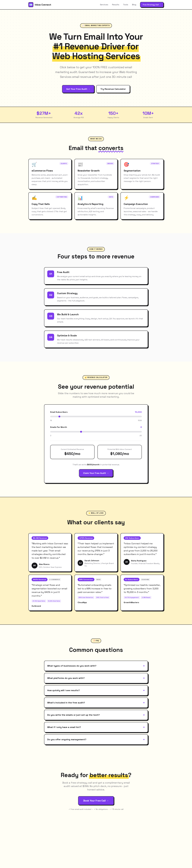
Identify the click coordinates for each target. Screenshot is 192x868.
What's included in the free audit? (96, 703)
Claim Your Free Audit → (96, 473)
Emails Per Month (59, 427)
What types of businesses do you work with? (96, 666)
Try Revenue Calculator (113, 89)
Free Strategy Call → (152, 5)
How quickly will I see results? (96, 690)
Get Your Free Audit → (78, 89)
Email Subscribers (59, 412)
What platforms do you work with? (96, 678)
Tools (126, 5)
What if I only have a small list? (96, 727)
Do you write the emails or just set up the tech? (96, 715)
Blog (134, 5)
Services (104, 5)
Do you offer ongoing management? (96, 739)
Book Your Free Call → (96, 801)
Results (116, 5)
